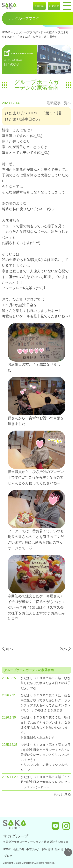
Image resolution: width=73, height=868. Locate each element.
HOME (6, 32)
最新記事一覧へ (59, 103)
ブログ (8, 856)
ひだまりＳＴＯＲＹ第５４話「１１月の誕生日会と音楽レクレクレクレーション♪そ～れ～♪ (46, 782)
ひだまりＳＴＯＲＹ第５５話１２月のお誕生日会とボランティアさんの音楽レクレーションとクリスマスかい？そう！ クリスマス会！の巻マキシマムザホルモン (46, 757)
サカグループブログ (26, 32)
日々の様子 (48, 32)
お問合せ (54, 6)
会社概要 (19, 849)
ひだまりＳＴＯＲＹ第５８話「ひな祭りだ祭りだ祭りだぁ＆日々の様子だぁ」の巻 (46, 683)
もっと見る (62, 794)
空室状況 (40, 6)
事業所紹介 (33, 849)
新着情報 (61, 849)
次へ (64, 649)
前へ (9, 649)
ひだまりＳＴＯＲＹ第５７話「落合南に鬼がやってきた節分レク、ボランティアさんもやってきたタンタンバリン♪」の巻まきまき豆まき (46, 703)
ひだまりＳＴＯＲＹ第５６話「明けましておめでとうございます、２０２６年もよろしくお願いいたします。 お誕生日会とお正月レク (46, 727)
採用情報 (47, 849)
